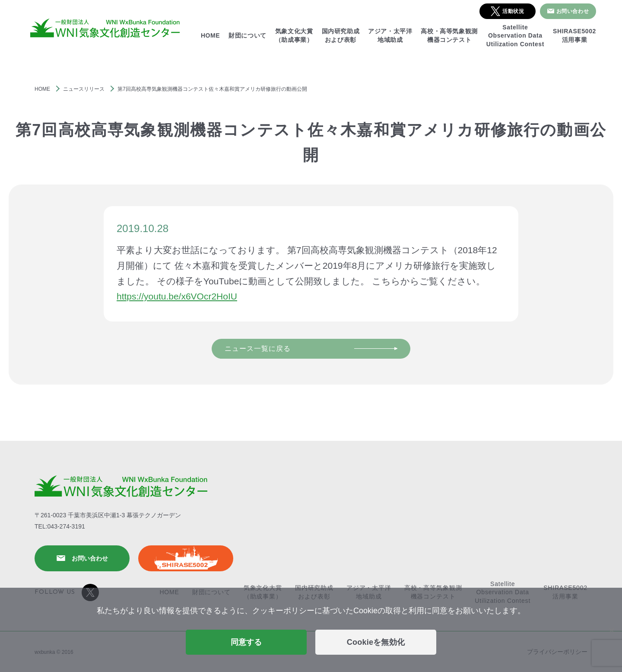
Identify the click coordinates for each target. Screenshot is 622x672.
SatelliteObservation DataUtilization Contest (515, 36)
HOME (210, 35)
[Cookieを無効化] (611, 630)
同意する (246, 642)
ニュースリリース (84, 89)
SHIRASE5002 (186, 558)
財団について (248, 35)
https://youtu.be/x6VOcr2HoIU (177, 296)
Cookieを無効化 (376, 642)
